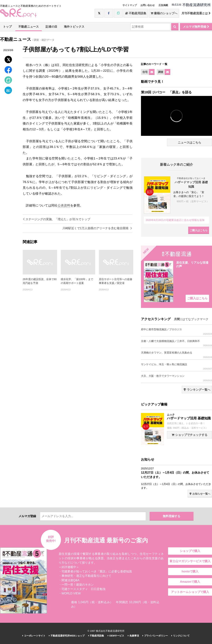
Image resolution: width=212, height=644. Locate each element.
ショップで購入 (190, 551)
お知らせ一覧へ (200, 494)
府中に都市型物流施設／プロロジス (176, 331)
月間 (177, 319)
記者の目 (51, 27)
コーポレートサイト (34, 636)
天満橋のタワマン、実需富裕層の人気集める (176, 355)
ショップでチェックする (189, 435)
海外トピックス (74, 27)
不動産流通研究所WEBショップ (67, 636)
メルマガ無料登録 (196, 27)
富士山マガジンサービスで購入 (190, 561)
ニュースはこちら (189, 143)
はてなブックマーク (195, 319)
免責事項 (133, 636)
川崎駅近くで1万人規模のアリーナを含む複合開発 (97, 228)
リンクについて (181, 636)
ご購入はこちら (199, 230)
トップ (7, 27)
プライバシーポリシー (155, 636)
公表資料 (64, 205)
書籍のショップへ (164, 13)
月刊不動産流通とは (196, 13)
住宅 (145, 72)
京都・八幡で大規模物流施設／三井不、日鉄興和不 (176, 343)
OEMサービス (116, 636)
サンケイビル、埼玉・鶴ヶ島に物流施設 (176, 366)
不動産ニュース (29, 27)
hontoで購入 (190, 571)
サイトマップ (130, 5)
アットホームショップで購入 (190, 592)
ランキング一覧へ (197, 390)
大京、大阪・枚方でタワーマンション (176, 378)
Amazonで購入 (190, 582)
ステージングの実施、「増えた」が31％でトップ (56, 219)
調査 (161, 72)
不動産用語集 (136, 13)
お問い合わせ (148, 5)
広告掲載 (163, 5)
